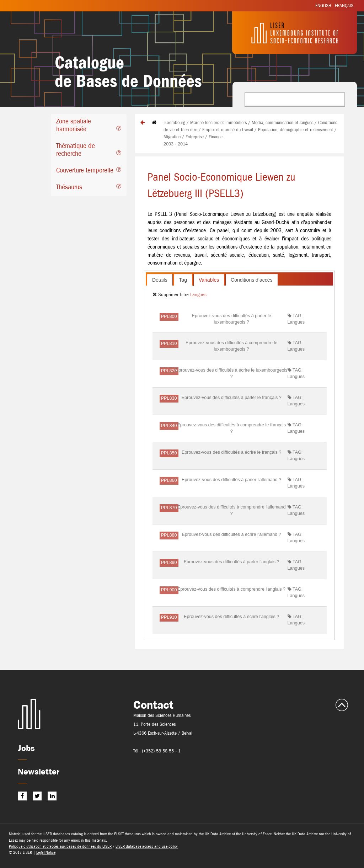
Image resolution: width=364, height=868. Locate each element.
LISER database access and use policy (147, 846)
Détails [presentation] (160, 280)
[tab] (89, 126)
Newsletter (39, 771)
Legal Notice (46, 852)
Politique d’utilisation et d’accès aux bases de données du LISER (60, 846)
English (323, 6)
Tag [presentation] (183, 280)
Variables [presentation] (209, 280)
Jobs (26, 748)
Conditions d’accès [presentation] (252, 280)
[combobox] (295, 100)
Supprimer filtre (171, 294)
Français (344, 6)
